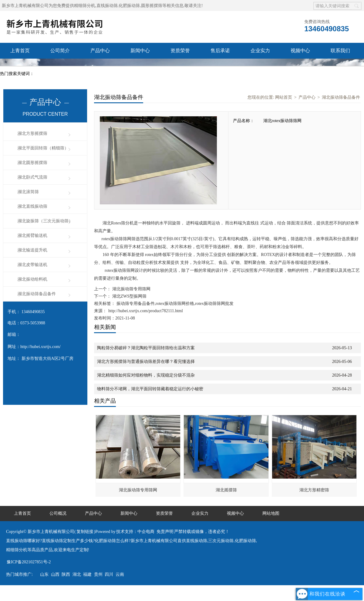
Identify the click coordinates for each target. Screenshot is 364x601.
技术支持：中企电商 (135, 532)
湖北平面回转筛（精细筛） (43, 148)
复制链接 (85, 532)
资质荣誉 (180, 51)
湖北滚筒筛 (28, 192)
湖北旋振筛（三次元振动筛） (45, 221)
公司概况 (58, 513)
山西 (55, 574)
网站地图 (271, 513)
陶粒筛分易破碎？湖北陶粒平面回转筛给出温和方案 (146, 348)
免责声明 (165, 532)
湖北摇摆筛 (226, 490)
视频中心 (300, 51)
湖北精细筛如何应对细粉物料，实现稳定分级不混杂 (146, 375)
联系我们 (340, 51)
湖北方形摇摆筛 (32, 133)
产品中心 (100, 51)
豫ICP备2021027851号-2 (29, 562)
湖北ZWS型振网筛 (129, 296)
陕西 (66, 574)
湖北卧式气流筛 (32, 177)
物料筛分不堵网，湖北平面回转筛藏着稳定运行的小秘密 (150, 389)
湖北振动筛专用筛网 (131, 289)
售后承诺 (220, 51)
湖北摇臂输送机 (32, 236)
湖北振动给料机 (32, 279)
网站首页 (284, 97)
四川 (109, 574)
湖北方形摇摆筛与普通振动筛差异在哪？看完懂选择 (146, 362)
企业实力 (260, 51)
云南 (120, 574)
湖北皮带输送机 (32, 265)
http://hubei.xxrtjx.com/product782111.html (146, 311)
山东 (44, 574)
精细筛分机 (85, 6)
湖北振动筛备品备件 (37, 294)
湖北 (77, 574)
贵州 (98, 574)
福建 (87, 574)
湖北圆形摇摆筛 (32, 163)
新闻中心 (140, 51)
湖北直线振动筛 (32, 206)
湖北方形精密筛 (314, 490)
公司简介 (60, 51)
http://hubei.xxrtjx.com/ (40, 347)
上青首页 (20, 51)
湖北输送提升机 (32, 250)
